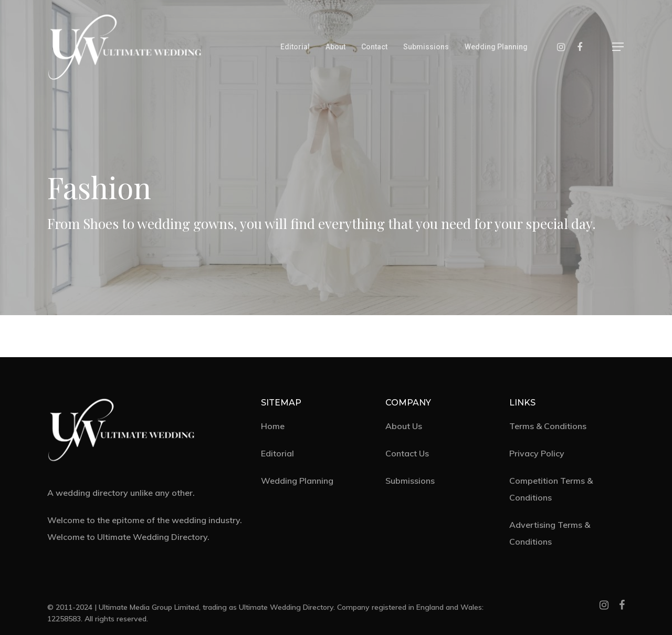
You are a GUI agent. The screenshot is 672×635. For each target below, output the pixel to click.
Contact (374, 47)
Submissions (426, 47)
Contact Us (407, 453)
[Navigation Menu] (618, 47)
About (335, 47)
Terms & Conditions (548, 426)
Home (273, 426)
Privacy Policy (537, 453)
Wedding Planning (496, 47)
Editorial (295, 47)
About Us (404, 426)
